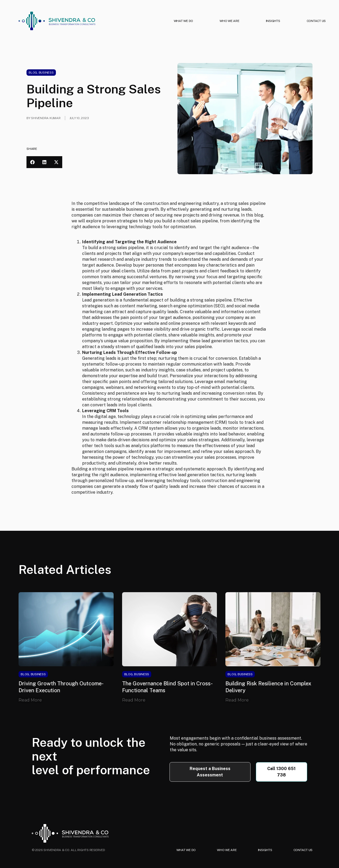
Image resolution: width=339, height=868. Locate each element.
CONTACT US (316, 21)
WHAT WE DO (184, 21)
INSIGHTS (273, 21)
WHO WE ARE (229, 21)
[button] (32, 162)
